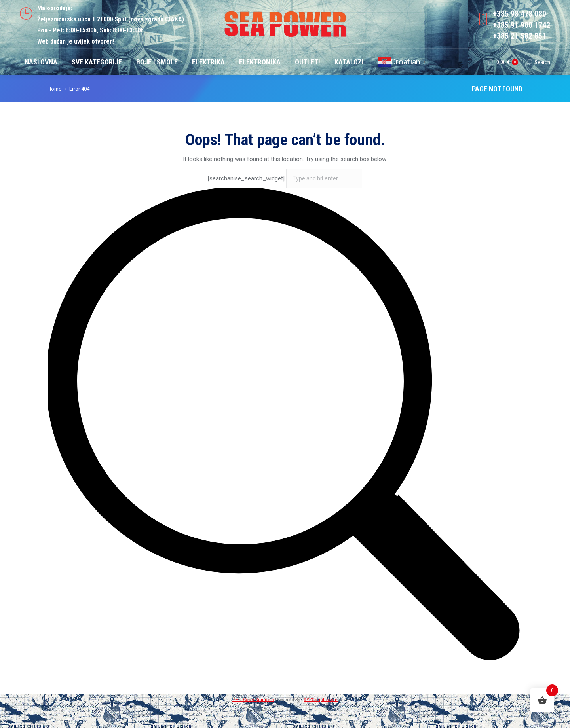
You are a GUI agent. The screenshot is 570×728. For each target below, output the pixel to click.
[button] (16, 712)
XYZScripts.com (321, 723)
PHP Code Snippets (253, 723)
